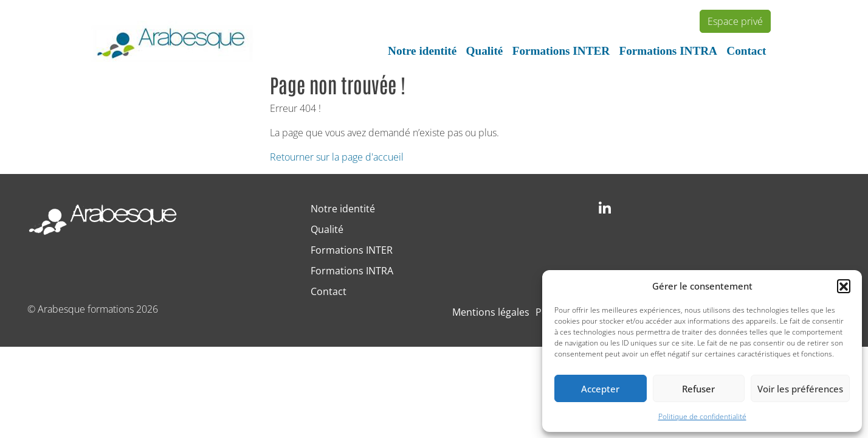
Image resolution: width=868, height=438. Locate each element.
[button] (844, 286)
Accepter (600, 389)
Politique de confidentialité (702, 416)
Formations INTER (561, 51)
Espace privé (735, 21)
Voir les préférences (800, 389)
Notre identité (422, 51)
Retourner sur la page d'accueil (337, 157)
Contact (746, 51)
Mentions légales (491, 312)
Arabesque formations (86, 309)
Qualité (485, 51)
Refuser (698, 389)
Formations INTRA (668, 51)
